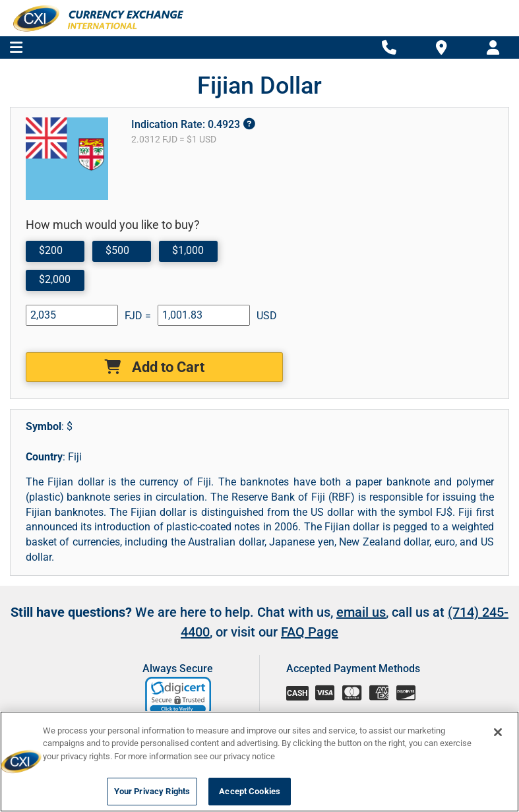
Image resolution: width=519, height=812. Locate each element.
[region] (259, 762)
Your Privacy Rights (152, 791)
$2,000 (55, 279)
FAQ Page (310, 632)
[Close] (498, 732)
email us (361, 612)
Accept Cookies (250, 791)
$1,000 (188, 250)
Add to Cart (154, 367)
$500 (117, 250)
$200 (51, 250)
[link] (179, 696)
